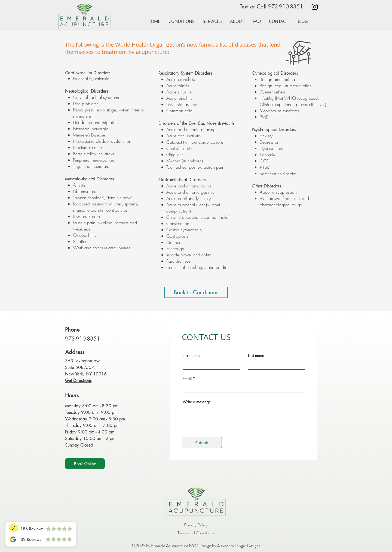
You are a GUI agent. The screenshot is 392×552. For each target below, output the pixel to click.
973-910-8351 (286, 7)
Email (187, 379)
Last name (256, 356)
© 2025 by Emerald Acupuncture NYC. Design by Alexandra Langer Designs (196, 546)
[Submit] (202, 442)
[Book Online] (85, 464)
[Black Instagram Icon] (315, 7)
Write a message (197, 402)
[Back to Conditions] (196, 292)
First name (191, 356)
